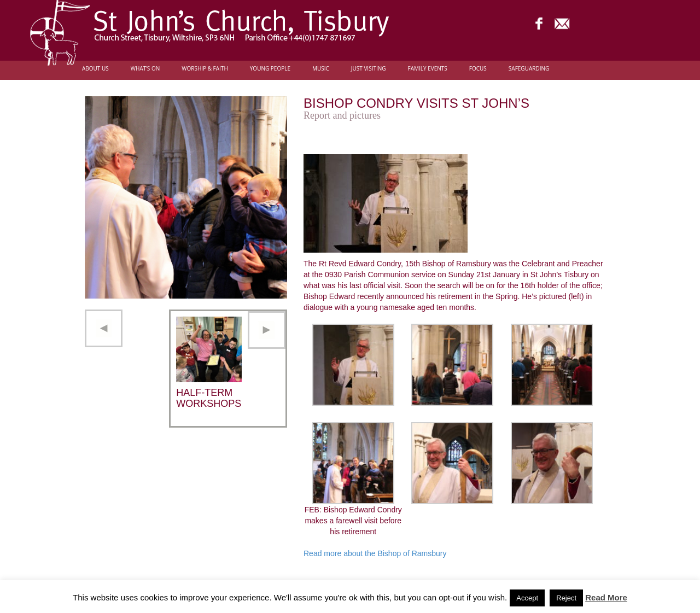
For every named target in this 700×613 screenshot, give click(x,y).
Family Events (428, 69)
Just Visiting (369, 69)
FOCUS (478, 69)
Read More (606, 597)
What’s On (145, 69)
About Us (95, 69)
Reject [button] (566, 598)
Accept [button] (527, 598)
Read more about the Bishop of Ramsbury (375, 553)
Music (321, 69)
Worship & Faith (205, 69)
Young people (270, 69)
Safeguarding (529, 69)
